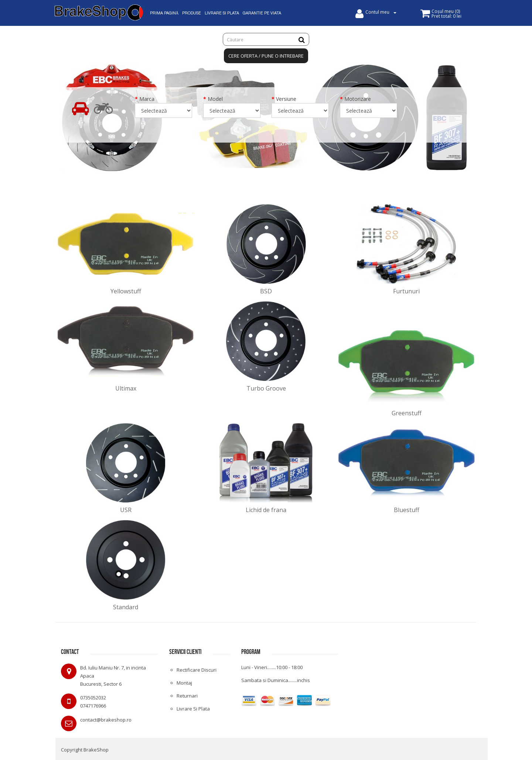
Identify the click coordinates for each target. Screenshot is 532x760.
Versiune (286, 99)
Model (215, 99)
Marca (147, 99)
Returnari (187, 696)
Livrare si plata (193, 709)
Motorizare (358, 99)
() (446, 11)
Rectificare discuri (197, 670)
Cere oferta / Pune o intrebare (266, 56)
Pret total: (446, 16)
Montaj (184, 683)
